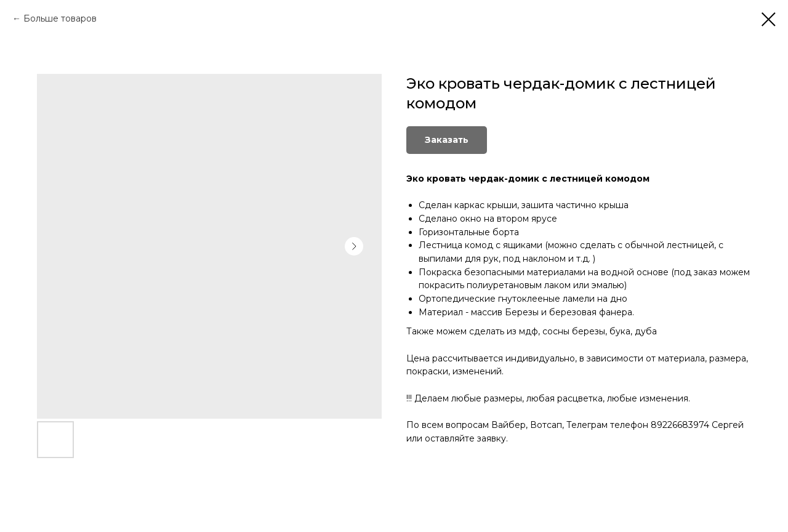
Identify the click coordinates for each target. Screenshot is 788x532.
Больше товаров (60, 18)
